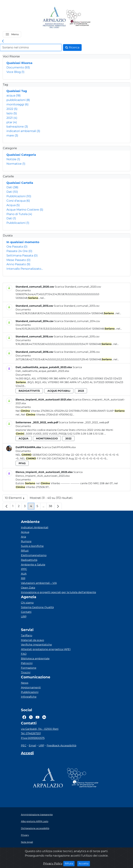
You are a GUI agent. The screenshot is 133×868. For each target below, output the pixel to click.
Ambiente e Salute (33, 565)
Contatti (26, 612)
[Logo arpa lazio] (54, 18)
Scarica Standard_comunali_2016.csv (77, 352)
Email (32, 745)
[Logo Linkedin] (44, 717)
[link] (3, 41)
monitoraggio (47, 438)
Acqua (13, 205)
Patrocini (27, 663)
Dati (12, 187)
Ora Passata (17, 247)
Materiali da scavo (32, 640)
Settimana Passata (22, 255)
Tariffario (27, 635)
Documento (18, 67)
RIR (23, 578)
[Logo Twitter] (31, 717)
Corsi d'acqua (18, 201)
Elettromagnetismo (34, 555)
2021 (12, 118)
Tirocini (26, 672)
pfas (22, 463)
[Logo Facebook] (24, 717)
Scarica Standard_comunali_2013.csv (77, 306)
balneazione (17, 127)
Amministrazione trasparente (37, 815)
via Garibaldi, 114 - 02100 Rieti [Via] (40, 729)
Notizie (13, 159)
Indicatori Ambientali (35, 527)
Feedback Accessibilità (61, 745)
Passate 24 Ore (19, 251)
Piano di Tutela (19, 214)
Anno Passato (18, 264)
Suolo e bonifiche (32, 546)
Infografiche (29, 697)
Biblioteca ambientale (35, 659)
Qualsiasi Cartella (20, 183)
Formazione (29, 668)
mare (12, 135)
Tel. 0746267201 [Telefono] (31, 733)
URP (24, 617)
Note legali (27, 842)
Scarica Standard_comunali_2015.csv (77, 336)
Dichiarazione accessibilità (35, 828)
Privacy (25, 835)
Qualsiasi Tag (17, 91)
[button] (12, 34)
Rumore (26, 541)
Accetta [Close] (84, 863)
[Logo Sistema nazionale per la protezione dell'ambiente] (78, 18)
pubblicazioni (18, 100)
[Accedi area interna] (27, 754)
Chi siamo (27, 603)
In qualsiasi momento (23, 242)
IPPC (24, 569)
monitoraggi (17, 104)
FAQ (24, 654)
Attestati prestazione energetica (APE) (46, 649)
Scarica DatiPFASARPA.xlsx (59, 447)
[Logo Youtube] (38, 717)
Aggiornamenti (31, 687)
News (25, 683)
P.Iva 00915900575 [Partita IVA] (33, 738)
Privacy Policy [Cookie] (53, 863)
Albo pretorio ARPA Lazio (35, 821)
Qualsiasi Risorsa (19, 63)
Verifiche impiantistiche (36, 645)
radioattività (29, 391)
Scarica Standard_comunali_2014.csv (77, 321)
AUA (24, 574)
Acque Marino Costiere (25, 210)
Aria (23, 537)
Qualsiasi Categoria (21, 155)
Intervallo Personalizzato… (25, 269)
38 (52, 507)
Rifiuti (25, 551)
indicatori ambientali (23, 131)
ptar (12, 122)
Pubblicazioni (19, 196)
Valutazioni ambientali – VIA (39, 583)
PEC (24, 745)
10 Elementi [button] (16, 499)
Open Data (28, 588)
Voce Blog (15, 72)
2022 (12, 109)
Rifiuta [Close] (70, 863)
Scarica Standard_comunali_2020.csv (78, 287)
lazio (12, 113)
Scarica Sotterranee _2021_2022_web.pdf (84, 422)
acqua (14, 95)
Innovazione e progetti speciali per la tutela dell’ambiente (59, 592)
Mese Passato (18, 260)
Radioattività (29, 560)
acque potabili (59, 391)
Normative (16, 164)
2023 (81, 391)
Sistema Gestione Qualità (37, 607)
